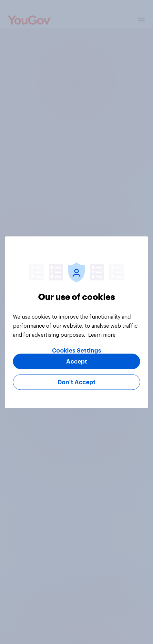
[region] (76, 322)
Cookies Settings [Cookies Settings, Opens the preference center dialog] (77, 350)
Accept (77, 361)
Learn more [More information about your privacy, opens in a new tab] (102, 335)
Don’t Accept (77, 382)
